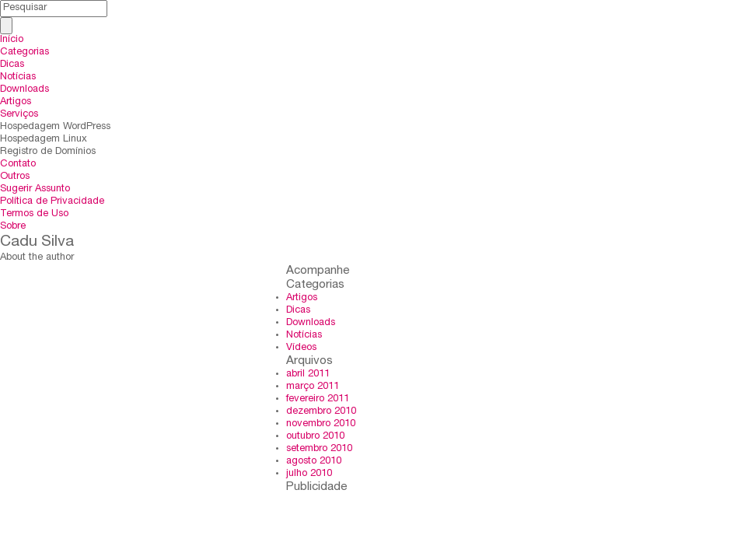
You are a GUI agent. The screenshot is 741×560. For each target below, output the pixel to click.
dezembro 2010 (321, 412)
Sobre (13, 227)
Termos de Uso (34, 214)
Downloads (24, 90)
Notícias (18, 77)
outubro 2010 (315, 437)
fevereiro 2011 (318, 399)
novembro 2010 (321, 424)
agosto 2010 (314, 462)
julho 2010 (309, 474)
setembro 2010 (319, 449)
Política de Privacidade (52, 202)
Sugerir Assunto (35, 189)
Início (12, 40)
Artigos (16, 102)
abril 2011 (308, 374)
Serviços (19, 115)
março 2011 (313, 387)
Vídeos (301, 348)
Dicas (12, 65)
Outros (15, 177)
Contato (18, 164)
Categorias (24, 52)
